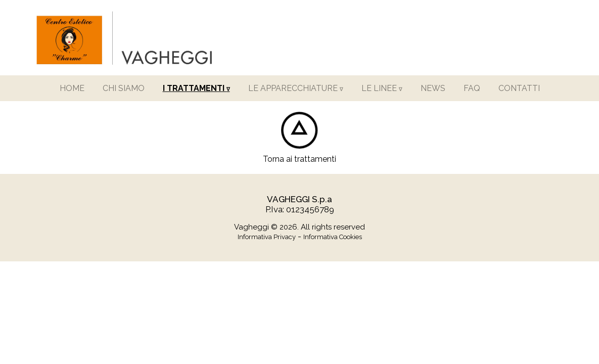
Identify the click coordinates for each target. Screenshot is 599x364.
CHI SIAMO (124, 88)
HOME (72, 88)
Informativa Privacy (267, 237)
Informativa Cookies (333, 237)
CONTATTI (519, 88)
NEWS (433, 88)
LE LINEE (382, 88)
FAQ (472, 88)
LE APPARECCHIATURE (296, 88)
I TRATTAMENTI (196, 88)
